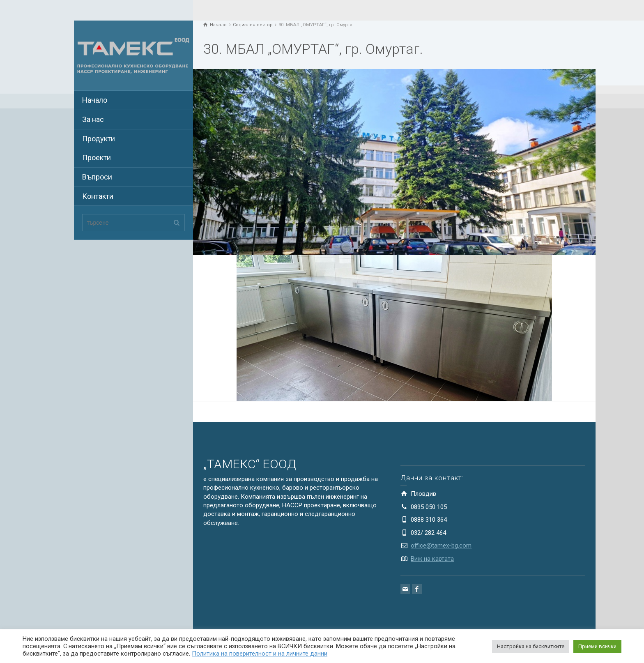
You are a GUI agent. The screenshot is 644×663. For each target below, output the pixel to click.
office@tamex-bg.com (441, 546)
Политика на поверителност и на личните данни (260, 654)
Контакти (98, 196)
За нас (93, 119)
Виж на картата (432, 559)
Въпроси (97, 177)
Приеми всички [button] (597, 646)
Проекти (97, 158)
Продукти (99, 139)
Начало (95, 100)
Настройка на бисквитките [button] (531, 646)
